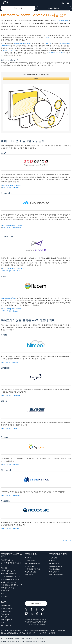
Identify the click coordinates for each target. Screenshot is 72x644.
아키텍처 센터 (30, 566)
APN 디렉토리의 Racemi (10, 311)
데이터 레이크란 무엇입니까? (11, 576)
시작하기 (28, 558)
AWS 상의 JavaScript (56, 575)
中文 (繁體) (51, 633)
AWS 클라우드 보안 (7, 588)
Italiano (53, 630)
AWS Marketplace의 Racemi (11, 309)
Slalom (4, 401)
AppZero (5, 153)
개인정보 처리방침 (7, 638)
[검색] (63, 2)
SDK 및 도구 (53, 561)
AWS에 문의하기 (7, 606)
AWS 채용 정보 (6, 625)
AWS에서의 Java (55, 569)
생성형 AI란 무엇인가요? (9, 582)
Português (60, 630)
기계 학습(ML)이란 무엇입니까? (11, 585)
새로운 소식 (5, 591)
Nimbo (4, 335)
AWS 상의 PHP (54, 572)
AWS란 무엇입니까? (8, 560)
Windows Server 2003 (57, 53)
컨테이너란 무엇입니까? (9, 574)
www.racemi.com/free (8, 298)
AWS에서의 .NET (55, 563)
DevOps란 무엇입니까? (9, 571)
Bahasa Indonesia (15, 630)
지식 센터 (4, 617)
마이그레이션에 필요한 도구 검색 (23, 141)
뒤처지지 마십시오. (10, 60)
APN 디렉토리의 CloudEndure (12, 271)
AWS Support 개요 (7, 620)
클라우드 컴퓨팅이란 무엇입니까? (11, 564)
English (32, 630)
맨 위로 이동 (67, 540)
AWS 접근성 (5, 568)
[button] (18, 8)
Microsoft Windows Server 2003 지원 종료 (34, 15)
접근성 (17, 638)
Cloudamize (6, 193)
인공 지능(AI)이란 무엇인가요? (11, 579)
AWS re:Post (5, 614)
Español (39, 630)
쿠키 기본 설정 (38, 638)
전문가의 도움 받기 (7, 608)
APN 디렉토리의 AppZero (11, 188)
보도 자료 (4, 596)
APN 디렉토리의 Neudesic (11, 528)
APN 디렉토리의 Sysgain (10, 465)
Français (46, 630)
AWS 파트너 (29, 575)
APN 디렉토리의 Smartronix (11, 395)
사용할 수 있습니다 (9, 50)
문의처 (36, 79)
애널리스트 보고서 (31, 572)
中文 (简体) (42, 633)
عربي (6, 630)
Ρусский (18, 633)
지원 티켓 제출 (6, 611)
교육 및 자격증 (30, 561)
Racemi (4, 277)
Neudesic (5, 501)
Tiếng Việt (4, 633)
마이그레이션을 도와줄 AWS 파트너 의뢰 (28, 320)
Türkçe (11, 633)
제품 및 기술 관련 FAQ (32, 569)
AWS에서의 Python (55, 566)
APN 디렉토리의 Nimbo (10, 362)
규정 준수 (47, 38)
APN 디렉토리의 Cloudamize (12, 228)
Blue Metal (6, 470)
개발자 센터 (53, 558)
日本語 (29, 633)
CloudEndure (7, 236)
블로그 (3, 593)
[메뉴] (68, 2)
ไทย (24, 633)
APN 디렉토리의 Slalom (10, 428)
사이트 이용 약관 (26, 638)
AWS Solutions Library (32, 563)
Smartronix (6, 368)
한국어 (35, 633)
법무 (3, 623)
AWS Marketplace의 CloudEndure (13, 269)
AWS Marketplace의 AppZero (12, 185)
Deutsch (26, 630)
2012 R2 (49, 43)
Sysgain (5, 437)
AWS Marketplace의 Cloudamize (13, 225)
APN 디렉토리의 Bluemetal (11, 495)
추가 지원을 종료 (61, 20)
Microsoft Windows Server (23, 43)
